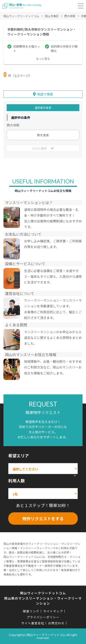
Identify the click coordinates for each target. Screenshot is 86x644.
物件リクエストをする (43, 518)
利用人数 (17, 480)
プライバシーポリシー (43, 617)
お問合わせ (56, 623)
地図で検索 (45, 94)
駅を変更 (43, 135)
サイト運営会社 (33, 623)
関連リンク (31, 611)
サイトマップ (53, 611)
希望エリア (19, 456)
